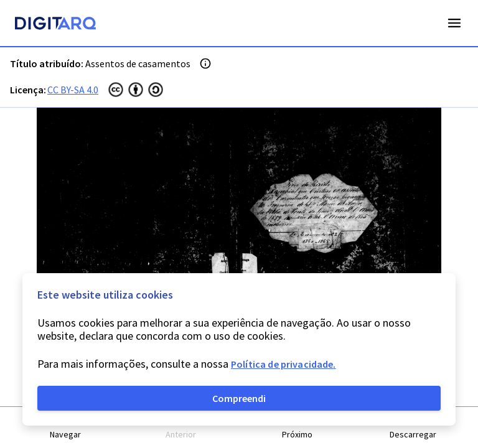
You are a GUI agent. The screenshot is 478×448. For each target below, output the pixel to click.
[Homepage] (55, 25)
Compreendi (239, 398)
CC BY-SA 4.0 (73, 90)
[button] (65, 428)
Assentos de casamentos (138, 63)
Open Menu (454, 23)
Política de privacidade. (284, 364)
